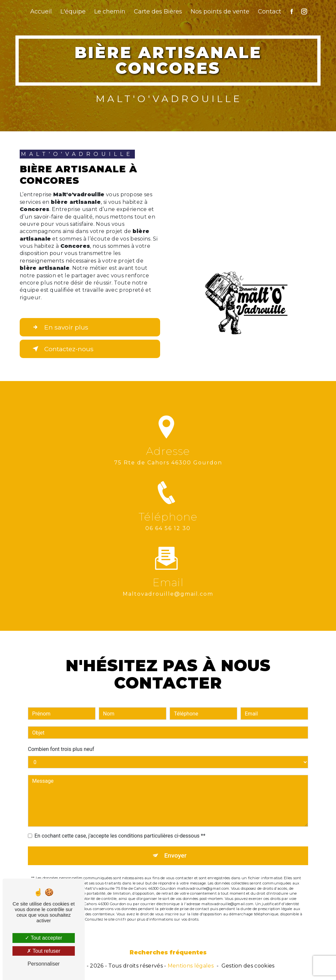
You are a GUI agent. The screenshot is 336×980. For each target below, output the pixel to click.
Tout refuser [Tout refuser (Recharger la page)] (44, 951)
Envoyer (176, 848)
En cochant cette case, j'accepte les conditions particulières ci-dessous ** (120, 828)
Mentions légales (191, 966)
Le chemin (110, 11)
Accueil (41, 11)
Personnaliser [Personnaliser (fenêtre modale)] (44, 964)
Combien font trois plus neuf (61, 742)
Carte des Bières (158, 11)
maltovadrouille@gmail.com (168, 586)
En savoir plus (59, 327)
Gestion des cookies (248, 966)
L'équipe (73, 11)
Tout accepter (43, 938)
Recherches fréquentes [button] (168, 952)
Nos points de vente (220, 11)
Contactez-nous (62, 349)
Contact (270, 11)
